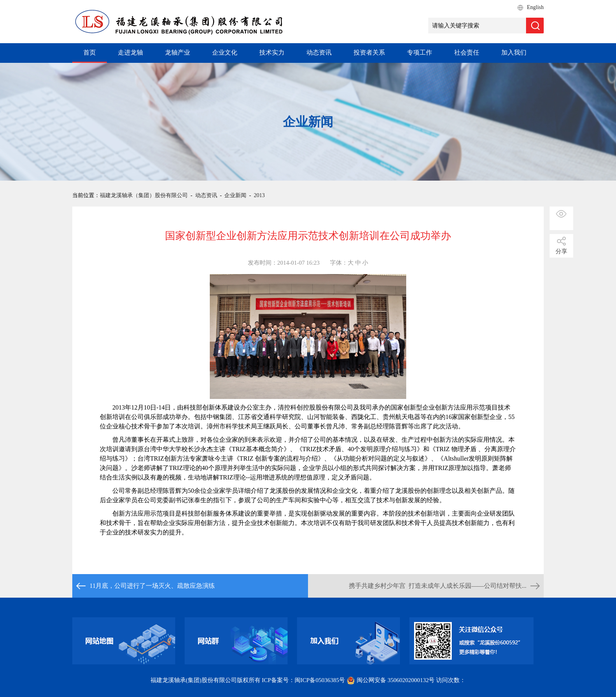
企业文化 (225, 52)
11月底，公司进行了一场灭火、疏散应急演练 (152, 586)
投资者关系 (369, 52)
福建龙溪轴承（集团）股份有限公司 (144, 195)
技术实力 (272, 52)
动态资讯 (319, 52)
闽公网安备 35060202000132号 (391, 680)
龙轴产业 (178, 52)
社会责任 (467, 52)
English (535, 7)
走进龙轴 (130, 52)
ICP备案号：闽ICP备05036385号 (304, 680)
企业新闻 (235, 195)
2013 (259, 195)
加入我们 (514, 52)
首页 (90, 52)
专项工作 (420, 52)
